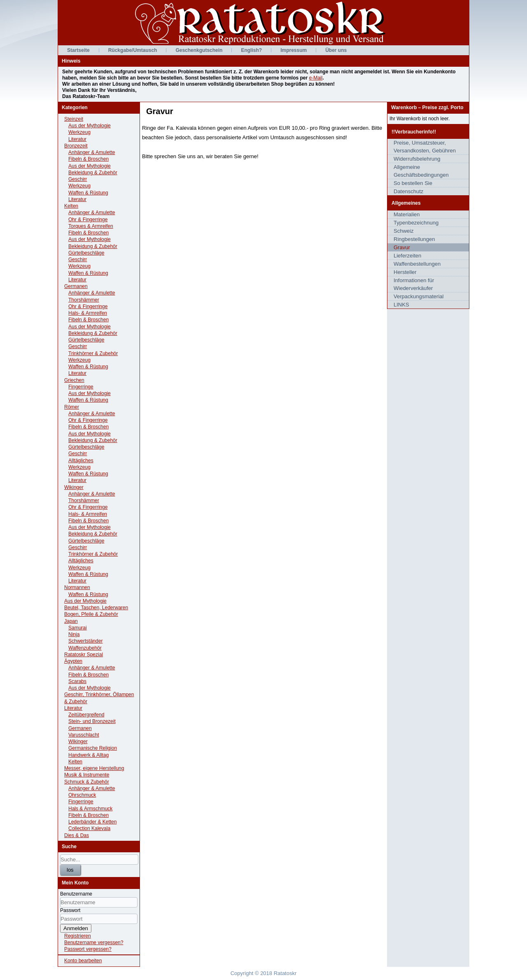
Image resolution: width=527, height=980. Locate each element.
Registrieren (78, 936)
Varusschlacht (84, 735)
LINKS (401, 305)
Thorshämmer (84, 300)
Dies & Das (77, 835)
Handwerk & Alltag (89, 755)
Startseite (78, 50)
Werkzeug (79, 132)
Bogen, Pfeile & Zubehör (91, 614)
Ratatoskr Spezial (84, 655)
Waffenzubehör (85, 648)
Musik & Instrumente (87, 775)
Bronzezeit (76, 146)
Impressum (294, 50)
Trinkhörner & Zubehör (93, 353)
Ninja (74, 634)
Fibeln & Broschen (89, 159)
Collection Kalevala (89, 828)
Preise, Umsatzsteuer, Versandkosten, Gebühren (425, 147)
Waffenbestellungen (417, 264)
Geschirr (78, 179)
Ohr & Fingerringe (88, 220)
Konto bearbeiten (83, 961)
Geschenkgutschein (199, 50)
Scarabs (77, 681)
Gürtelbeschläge (86, 253)
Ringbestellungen (414, 239)
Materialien (407, 214)
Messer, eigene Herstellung (94, 768)
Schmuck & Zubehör (87, 782)
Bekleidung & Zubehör (93, 173)
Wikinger (74, 487)
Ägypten (73, 661)
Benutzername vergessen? (94, 943)
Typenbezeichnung (416, 223)
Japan (71, 621)
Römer (72, 407)
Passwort (70, 910)
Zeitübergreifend (86, 715)
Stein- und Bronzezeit (92, 721)
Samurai (78, 628)
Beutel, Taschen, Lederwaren (96, 608)
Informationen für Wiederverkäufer (414, 284)
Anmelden (76, 928)
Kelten (71, 206)
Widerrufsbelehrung (417, 159)
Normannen (77, 587)
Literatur (77, 139)
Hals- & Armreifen (88, 313)
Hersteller (405, 272)
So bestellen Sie (413, 183)
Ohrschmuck (82, 795)
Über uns (336, 50)
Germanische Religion (93, 748)
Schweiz (403, 231)
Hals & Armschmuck (90, 809)
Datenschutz (408, 191)
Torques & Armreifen (91, 226)
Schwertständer (85, 641)
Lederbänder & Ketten (92, 822)
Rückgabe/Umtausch (133, 50)
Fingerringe (81, 387)
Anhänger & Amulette (92, 152)
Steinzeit (74, 119)
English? (251, 50)
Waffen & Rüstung (88, 193)
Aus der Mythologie (90, 126)
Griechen (74, 380)
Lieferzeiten (407, 256)
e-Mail (316, 78)
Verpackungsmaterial (419, 296)
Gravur (402, 247)
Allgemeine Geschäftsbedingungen (421, 171)
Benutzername (76, 894)
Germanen (76, 286)
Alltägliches (81, 461)
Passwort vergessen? (88, 949)
